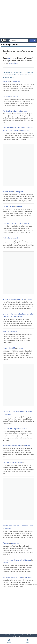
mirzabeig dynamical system (13, 577)
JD (25, 462)
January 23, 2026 (9, 348)
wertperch (27, 446)
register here (13, 63)
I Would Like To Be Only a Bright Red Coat (18, 412)
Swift (25, 111)
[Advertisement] (18, 19)
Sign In (33, 41)
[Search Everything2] (19, 41)
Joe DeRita (7, 96)
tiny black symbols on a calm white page (17, 560)
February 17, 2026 (9, 223)
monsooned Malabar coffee (12, 446)
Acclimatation (7, 238)
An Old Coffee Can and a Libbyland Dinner (18, 526)
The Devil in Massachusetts (12, 462)
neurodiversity (8, 192)
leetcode (6, 331)
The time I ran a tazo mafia (12, 111)
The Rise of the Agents (11, 429)
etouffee (20, 317)
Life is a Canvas (8, 206)
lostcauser (19, 206)
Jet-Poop (16, 96)
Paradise (6, 543)
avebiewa (17, 238)
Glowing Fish (16, 82)
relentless (14, 331)
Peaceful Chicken (23, 223)
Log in (9, 58)
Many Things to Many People (13, 299)
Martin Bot (6, 82)
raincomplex (29, 577)
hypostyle (20, 348)
